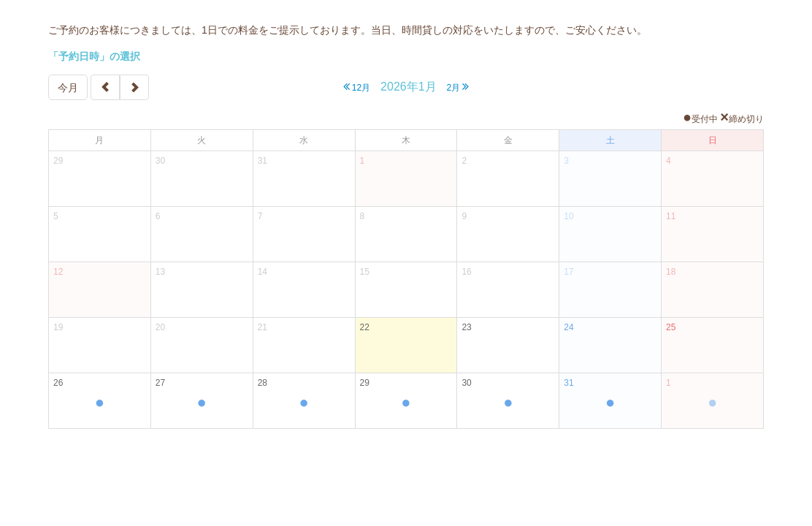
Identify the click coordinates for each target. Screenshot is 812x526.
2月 (457, 87)
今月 (68, 88)
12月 (357, 87)
